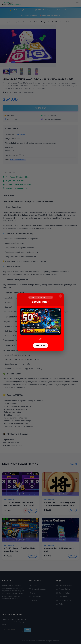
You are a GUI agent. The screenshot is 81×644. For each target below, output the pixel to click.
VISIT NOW (41, 345)
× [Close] (60, 296)
